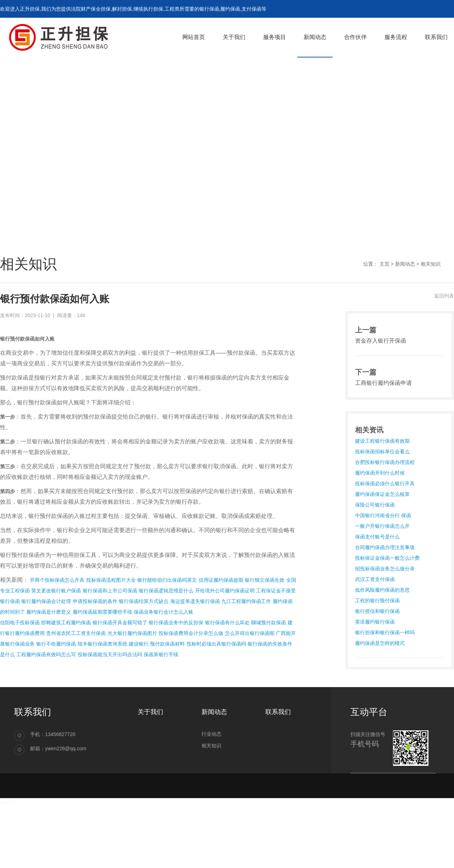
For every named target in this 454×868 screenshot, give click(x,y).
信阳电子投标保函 (20, 623)
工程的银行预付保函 (377, 601)
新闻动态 (405, 264)
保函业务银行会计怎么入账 (164, 612)
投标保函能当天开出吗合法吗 (110, 654)
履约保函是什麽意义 (49, 612)
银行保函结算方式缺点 (144, 601)
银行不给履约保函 (56, 644)
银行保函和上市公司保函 (110, 591)
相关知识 (431, 264)
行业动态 (211, 734)
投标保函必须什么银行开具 (385, 483)
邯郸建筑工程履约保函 (66, 623)
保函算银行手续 (161, 654)
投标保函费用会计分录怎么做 (191, 633)
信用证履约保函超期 (221, 580)
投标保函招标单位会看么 (382, 452)
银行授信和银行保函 (377, 611)
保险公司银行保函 (375, 505)
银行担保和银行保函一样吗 (385, 632)
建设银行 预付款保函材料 (157, 644)
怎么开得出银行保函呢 (250, 633)
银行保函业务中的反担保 (176, 623)
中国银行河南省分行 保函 (383, 515)
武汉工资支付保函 (375, 579)
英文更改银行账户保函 (56, 591)
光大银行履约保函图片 (132, 633)
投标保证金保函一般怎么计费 (387, 558)
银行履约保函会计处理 (46, 601)
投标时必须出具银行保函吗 (216, 644)
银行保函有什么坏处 (227, 623)
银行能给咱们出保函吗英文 (167, 580)
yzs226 (8, 802)
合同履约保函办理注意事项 (385, 547)
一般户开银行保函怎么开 (382, 526)
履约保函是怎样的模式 (380, 643)
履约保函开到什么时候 (380, 473)
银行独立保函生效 (265, 580)
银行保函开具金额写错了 (120, 623)
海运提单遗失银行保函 (195, 601)
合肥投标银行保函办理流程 (385, 462)
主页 (384, 264)
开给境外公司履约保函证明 (225, 591)
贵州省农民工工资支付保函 (76, 633)
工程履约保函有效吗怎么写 (46, 654)
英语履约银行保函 (375, 622)
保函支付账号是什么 (377, 537)
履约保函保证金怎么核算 (382, 494)
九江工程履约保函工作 (246, 601)
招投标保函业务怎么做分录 (385, 569)
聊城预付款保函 (268, 623)
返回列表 (444, 296)
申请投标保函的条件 (95, 601)
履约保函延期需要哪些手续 (103, 612)
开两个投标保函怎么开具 (57, 580)
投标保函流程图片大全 (111, 580)
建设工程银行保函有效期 (382, 441)
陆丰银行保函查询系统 (103, 644)
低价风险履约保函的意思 (382, 590)
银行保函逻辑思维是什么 (166, 591)
